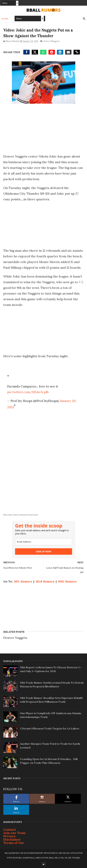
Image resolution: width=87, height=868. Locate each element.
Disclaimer (12, 839)
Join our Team (14, 833)
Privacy (10, 836)
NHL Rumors (67, 581)
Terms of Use (14, 843)
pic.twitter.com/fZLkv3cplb (28, 392)
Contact (10, 829)
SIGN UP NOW (44, 551)
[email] (44, 542)
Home (5, 19)
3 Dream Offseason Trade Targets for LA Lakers (50, 728)
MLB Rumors (45, 581)
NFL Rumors (23, 581)
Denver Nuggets (52, 41)
